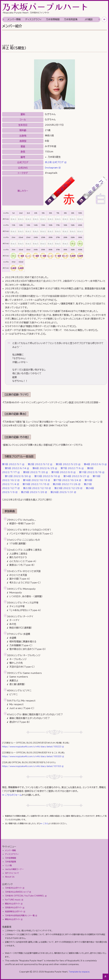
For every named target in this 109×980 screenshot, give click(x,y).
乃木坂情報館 (53, 19)
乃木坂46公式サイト (13, 888)
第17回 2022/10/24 (66, 480)
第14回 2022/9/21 (75, 476)
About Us (10, 877)
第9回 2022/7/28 (34, 472)
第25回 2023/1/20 (33, 492)
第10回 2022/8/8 (62, 472)
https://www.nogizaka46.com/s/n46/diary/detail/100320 (32, 756)
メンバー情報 (14, 19)
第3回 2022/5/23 (67, 464)
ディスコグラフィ (33, 19)
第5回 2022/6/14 (15, 468)
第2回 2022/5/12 (39, 464)
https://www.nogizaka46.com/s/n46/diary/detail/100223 (32, 747)
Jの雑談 (89, 19)
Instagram (51, 168)
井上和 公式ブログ (54, 162)
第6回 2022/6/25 (43, 468)
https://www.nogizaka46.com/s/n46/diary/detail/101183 (32, 766)
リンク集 (8, 866)
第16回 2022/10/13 (35, 480)
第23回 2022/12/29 (67, 488)
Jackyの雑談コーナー (14, 869)
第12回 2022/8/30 (16, 476)
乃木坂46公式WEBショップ (17, 892)
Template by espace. (79, 972)
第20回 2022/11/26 (65, 484)
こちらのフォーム (13, 795)
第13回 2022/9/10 (46, 476)
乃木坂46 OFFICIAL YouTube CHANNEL (25, 896)
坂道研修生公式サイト (14, 912)
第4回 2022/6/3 (94, 464)
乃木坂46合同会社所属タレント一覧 (20, 915)
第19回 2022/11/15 (34, 484)
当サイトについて (12, 873)
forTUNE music (13, 900)
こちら (46, 824)
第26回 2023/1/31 (62, 492)
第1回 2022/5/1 (12, 464)
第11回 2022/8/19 (90, 472)
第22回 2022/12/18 (36, 488)
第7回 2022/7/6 (71, 468)
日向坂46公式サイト (13, 908)
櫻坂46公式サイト (12, 904)
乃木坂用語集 (71, 19)
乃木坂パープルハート (45, 6)
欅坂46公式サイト (12, 919)
